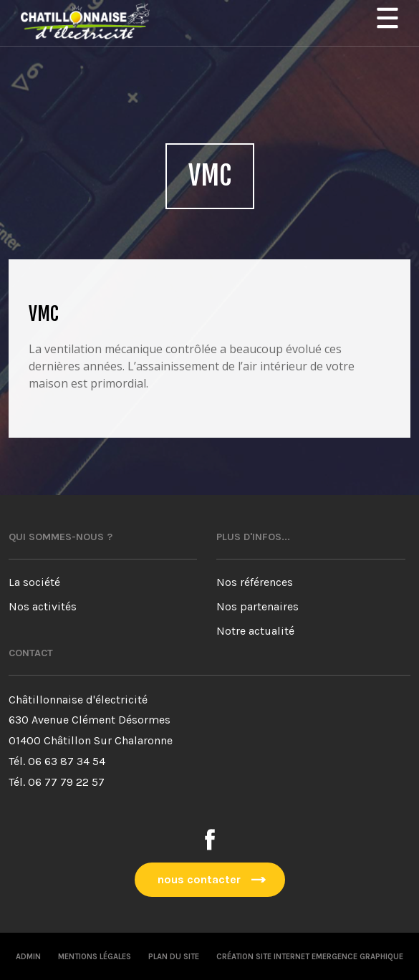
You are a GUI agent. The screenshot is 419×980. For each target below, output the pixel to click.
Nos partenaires (257, 606)
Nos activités (43, 606)
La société (34, 582)
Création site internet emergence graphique (310, 957)
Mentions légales (95, 957)
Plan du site (174, 957)
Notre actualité (255, 631)
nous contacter (199, 879)
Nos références (255, 582)
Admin (28, 957)
